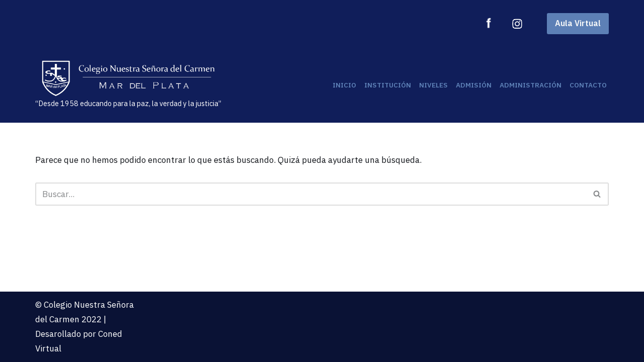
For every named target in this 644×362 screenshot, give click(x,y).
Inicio (344, 85)
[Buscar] (311, 194)
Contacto (588, 85)
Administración (531, 85)
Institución (388, 85)
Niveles (433, 85)
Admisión (474, 85)
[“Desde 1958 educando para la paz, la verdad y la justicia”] (128, 85)
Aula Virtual (578, 23)
